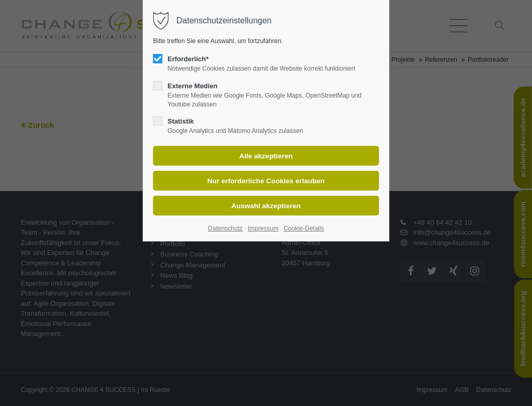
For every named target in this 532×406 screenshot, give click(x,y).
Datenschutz (225, 228)
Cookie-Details (304, 228)
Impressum (263, 228)
